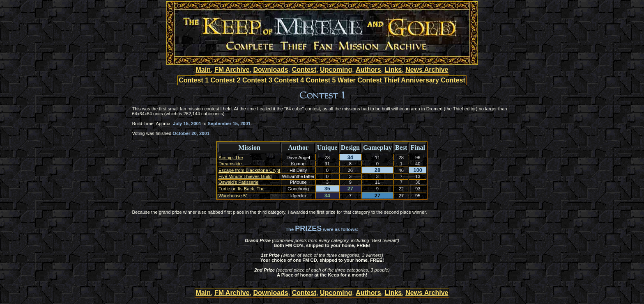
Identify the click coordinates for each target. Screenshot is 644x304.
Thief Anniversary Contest (424, 80)
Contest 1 (194, 80)
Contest (304, 70)
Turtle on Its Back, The (241, 189)
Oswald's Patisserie (238, 182)
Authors (368, 70)
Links (393, 70)
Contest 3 (257, 80)
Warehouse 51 (233, 196)
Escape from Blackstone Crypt (249, 170)
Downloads (270, 70)
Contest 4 (289, 80)
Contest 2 (226, 80)
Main (203, 70)
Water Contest (360, 80)
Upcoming (336, 70)
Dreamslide (230, 164)
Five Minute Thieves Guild (245, 176)
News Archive (427, 70)
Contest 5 (321, 80)
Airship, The (231, 158)
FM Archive (232, 70)
